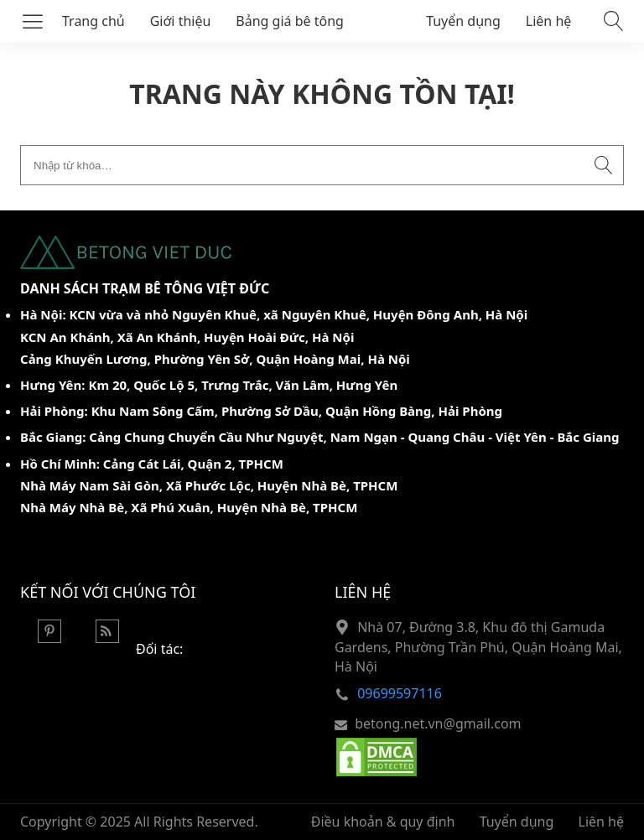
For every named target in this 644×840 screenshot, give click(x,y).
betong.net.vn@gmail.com (438, 723)
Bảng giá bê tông (290, 21)
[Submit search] (604, 165)
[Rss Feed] (107, 638)
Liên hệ (549, 21)
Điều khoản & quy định (383, 822)
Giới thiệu (181, 21)
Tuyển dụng (463, 21)
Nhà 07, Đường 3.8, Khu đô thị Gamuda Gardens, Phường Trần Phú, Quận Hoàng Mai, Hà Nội (478, 647)
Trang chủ (93, 21)
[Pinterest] (49, 638)
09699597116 (400, 693)
